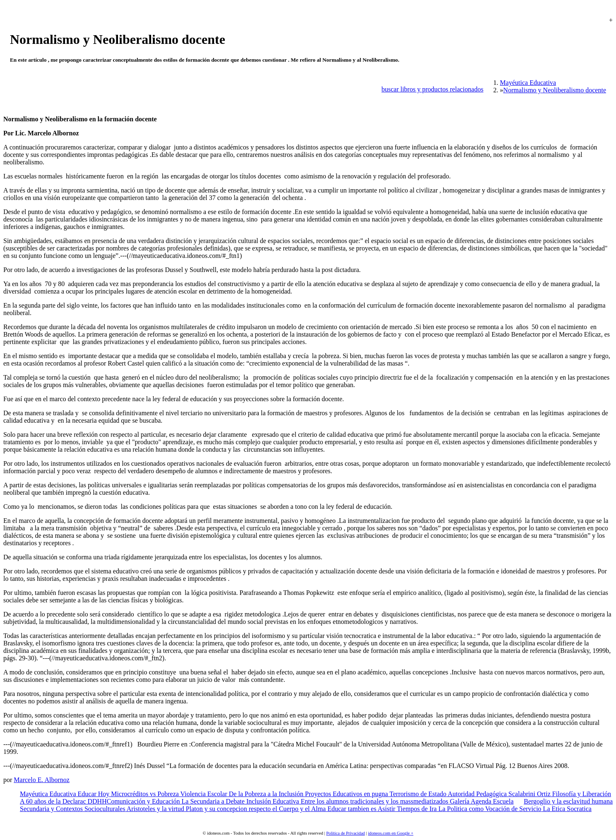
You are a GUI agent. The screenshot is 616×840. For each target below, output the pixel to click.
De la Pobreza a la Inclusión (266, 794)
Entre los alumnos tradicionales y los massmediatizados (373, 801)
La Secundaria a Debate (213, 801)
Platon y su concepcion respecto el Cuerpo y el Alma (255, 809)
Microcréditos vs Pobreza (144, 794)
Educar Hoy (93, 794)
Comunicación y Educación (144, 801)
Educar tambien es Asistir (361, 809)
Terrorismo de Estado (417, 794)
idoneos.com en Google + (391, 833)
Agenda (480, 801)
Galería (459, 801)
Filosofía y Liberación (581, 794)
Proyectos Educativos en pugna (346, 794)
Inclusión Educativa (272, 801)
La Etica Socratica (567, 809)
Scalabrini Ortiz (529, 794)
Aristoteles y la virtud (155, 809)
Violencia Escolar (203, 794)
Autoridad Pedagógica (476, 794)
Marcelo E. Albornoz (42, 780)
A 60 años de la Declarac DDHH (63, 801)
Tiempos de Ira (416, 809)
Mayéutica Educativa (48, 794)
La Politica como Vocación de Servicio (489, 809)
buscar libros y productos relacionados (432, 89)
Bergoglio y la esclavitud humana (568, 801)
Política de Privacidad (346, 833)
